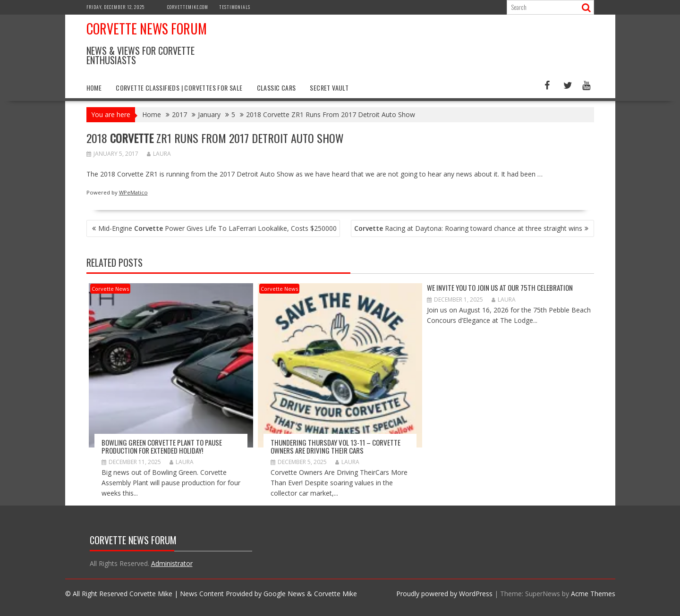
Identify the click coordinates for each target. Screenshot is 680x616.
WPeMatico (133, 192)
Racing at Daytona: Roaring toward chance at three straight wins (468, 228)
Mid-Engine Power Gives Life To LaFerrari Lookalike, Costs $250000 (217, 228)
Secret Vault (329, 88)
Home (94, 88)
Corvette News (110, 289)
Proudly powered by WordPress (444, 594)
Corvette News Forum (147, 29)
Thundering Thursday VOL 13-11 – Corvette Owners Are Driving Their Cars (336, 446)
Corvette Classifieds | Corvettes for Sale (179, 88)
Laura (159, 154)
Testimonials (235, 7)
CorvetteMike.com (188, 7)
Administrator (172, 563)
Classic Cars (276, 88)
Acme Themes (593, 594)
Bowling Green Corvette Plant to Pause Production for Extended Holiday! (162, 446)
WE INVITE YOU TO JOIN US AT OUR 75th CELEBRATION (500, 287)
